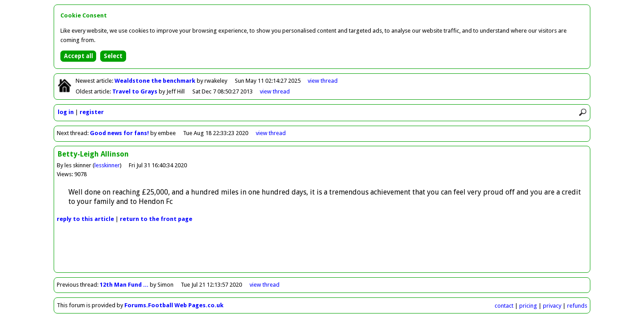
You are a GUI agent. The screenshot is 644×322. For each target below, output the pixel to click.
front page (156, 219)
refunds (577, 306)
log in (66, 112)
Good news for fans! (120, 133)
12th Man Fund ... (124, 285)
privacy (552, 306)
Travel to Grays (136, 91)
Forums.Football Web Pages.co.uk (174, 305)
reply (85, 219)
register (92, 112)
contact (504, 306)
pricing (528, 306)
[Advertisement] (322, 252)
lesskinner (107, 165)
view (323, 81)
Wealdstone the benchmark (156, 81)
